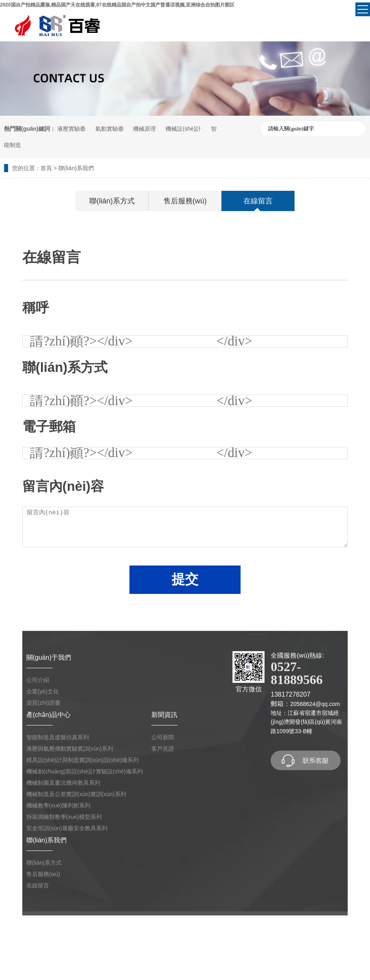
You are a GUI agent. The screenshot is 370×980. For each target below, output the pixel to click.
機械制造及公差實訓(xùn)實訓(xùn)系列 (76, 794)
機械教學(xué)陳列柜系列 (58, 805)
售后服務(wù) (185, 201)
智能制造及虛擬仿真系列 (58, 737)
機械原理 (144, 129)
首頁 (46, 168)
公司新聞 (163, 737)
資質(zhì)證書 (43, 703)
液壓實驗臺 (71, 129)
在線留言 (258, 201)
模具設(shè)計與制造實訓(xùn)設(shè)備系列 (83, 760)
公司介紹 (38, 680)
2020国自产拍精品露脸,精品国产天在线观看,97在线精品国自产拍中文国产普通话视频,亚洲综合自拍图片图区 (117, 5)
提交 (185, 579)
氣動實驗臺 (110, 129)
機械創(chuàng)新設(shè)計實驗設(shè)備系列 (85, 771)
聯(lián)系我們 (76, 168)
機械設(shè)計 (183, 129)
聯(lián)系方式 (112, 201)
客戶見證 (163, 749)
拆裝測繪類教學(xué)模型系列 (64, 817)
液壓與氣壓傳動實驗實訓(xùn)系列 (70, 749)
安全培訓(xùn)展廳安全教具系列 (67, 828)
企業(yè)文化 (43, 691)
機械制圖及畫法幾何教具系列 (63, 783)
